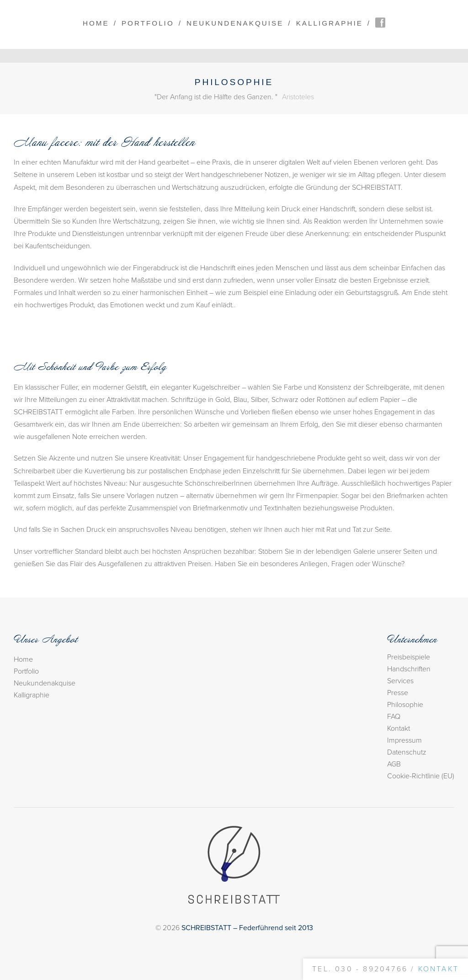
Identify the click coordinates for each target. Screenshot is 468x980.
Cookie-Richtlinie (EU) (421, 776)
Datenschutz (407, 752)
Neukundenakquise (235, 23)
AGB (394, 764)
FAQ (394, 717)
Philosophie (405, 705)
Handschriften (409, 669)
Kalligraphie (330, 23)
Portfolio (148, 23)
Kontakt (399, 728)
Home (96, 23)
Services (400, 681)
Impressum (404, 740)
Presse (398, 693)
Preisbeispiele (409, 657)
